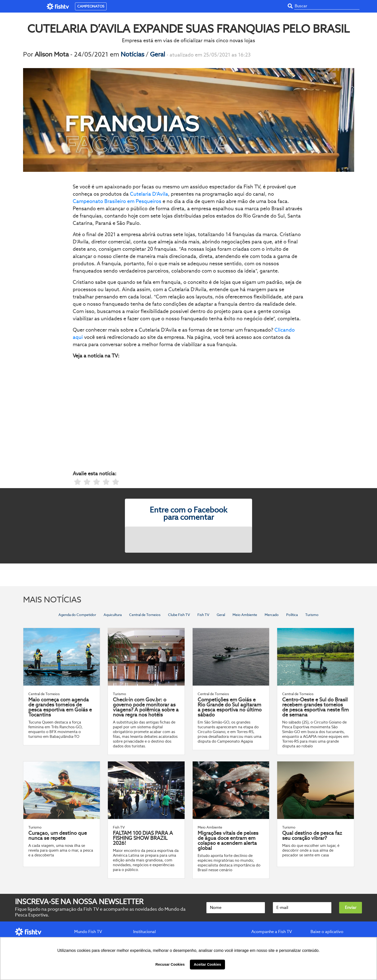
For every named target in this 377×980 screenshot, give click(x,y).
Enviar (351, 908)
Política (292, 615)
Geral (158, 54)
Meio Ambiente (245, 615)
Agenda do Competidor (77, 615)
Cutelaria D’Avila (149, 194)
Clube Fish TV (179, 615)
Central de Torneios (145, 615)
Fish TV (203, 615)
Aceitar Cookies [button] (208, 964)
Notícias (133, 54)
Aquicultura (113, 615)
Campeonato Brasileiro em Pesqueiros (117, 201)
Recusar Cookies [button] (170, 964)
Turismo (312, 615)
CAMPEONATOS (91, 6)
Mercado (272, 615)
